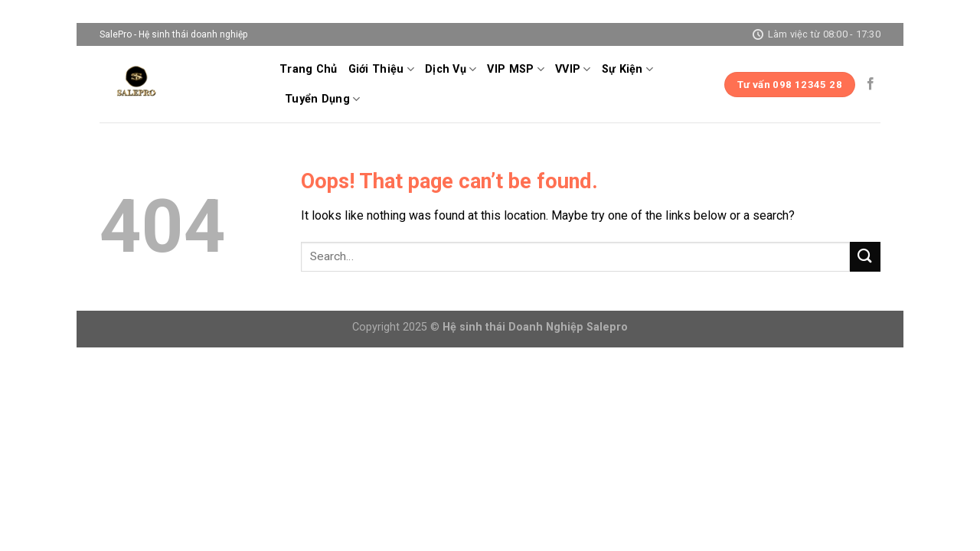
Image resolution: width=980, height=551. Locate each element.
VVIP (573, 69)
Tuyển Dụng (322, 99)
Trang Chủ (309, 69)
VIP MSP (516, 69)
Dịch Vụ (451, 69)
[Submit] (865, 257)
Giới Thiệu (381, 69)
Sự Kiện (628, 69)
